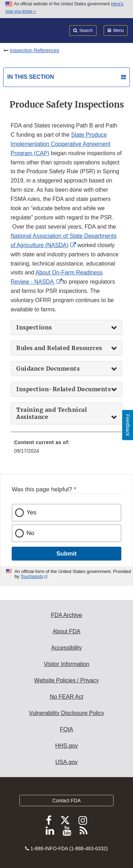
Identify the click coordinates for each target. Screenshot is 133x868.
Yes (31, 512)
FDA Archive (66, 615)
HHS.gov (66, 746)
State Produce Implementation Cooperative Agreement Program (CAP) (60, 144)
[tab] (66, 327)
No (30, 533)
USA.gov (66, 762)
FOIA (66, 729)
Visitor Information (67, 664)
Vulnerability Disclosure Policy (67, 713)
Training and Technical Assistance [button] (51, 413)
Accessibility (66, 648)
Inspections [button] (34, 327)
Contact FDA (66, 801)
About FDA (66, 631)
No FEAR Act (66, 697)
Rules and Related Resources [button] (59, 348)
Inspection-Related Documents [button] (63, 389)
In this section (30, 77)
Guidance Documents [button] (48, 369)
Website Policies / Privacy (67, 680)
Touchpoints (32, 577)
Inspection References (34, 50)
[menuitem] (66, 449)
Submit (66, 554)
